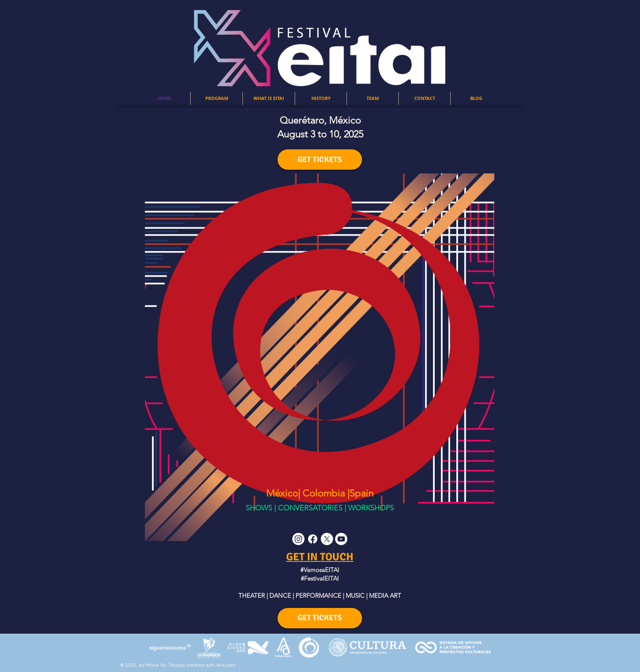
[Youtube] (341, 539)
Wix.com (226, 665)
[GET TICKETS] (320, 160)
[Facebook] (313, 539)
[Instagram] (298, 539)
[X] (327, 539)
